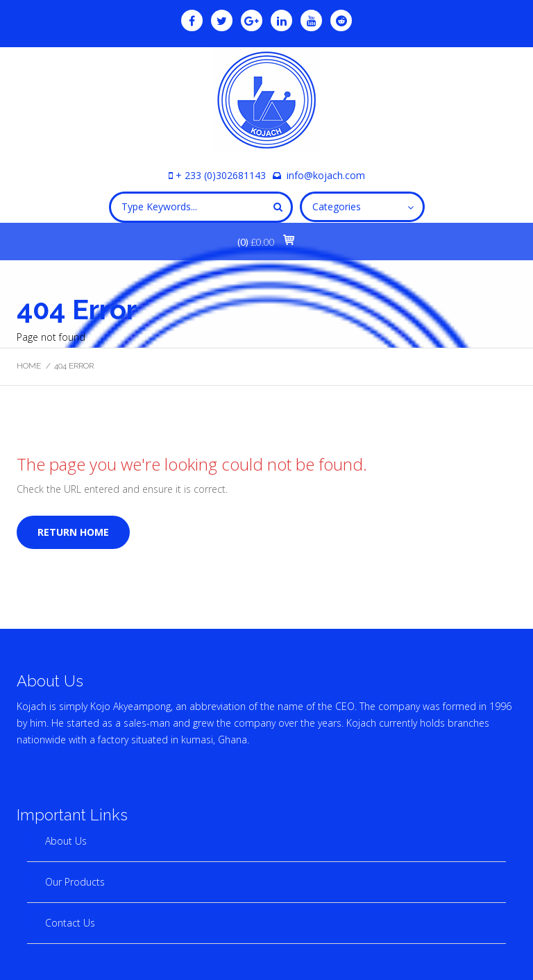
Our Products (75, 882)
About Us (66, 841)
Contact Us (70, 923)
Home (29, 366)
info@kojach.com (326, 175)
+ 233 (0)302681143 (221, 175)
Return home (73, 532)
